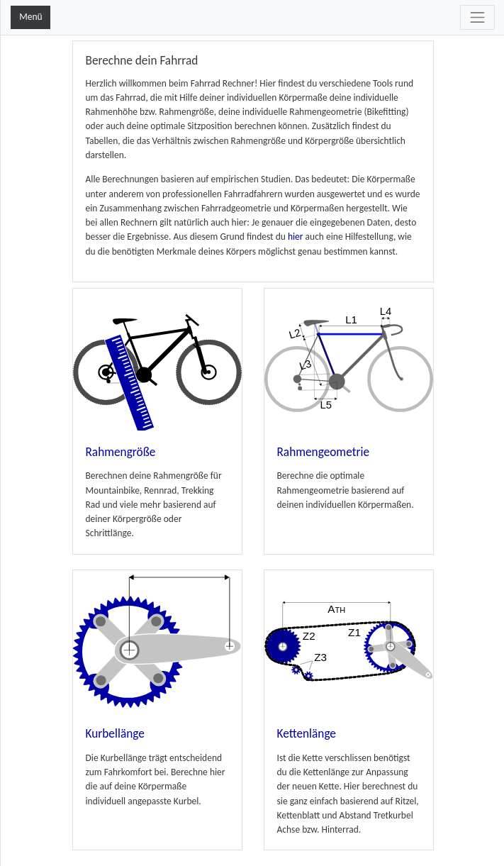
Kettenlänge (307, 734)
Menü (30, 17)
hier (296, 237)
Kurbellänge (115, 734)
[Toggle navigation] (477, 17)
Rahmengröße (121, 452)
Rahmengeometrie (324, 452)
